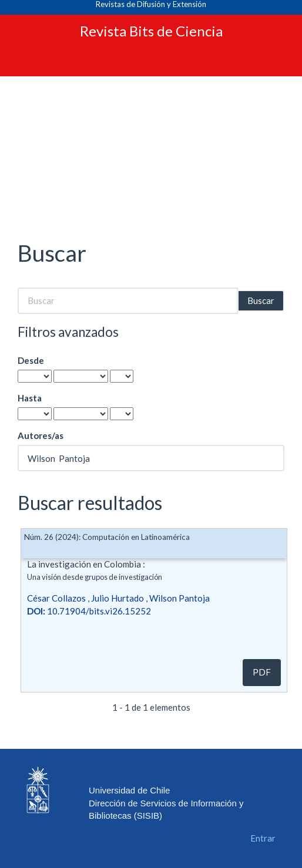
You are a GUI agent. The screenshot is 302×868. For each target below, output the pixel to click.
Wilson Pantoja (179, 598)
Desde (31, 360)
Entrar (263, 838)
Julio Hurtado (118, 598)
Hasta (30, 398)
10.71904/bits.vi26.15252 (89, 611)
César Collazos (56, 598)
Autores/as (41, 435)
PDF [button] (262, 672)
